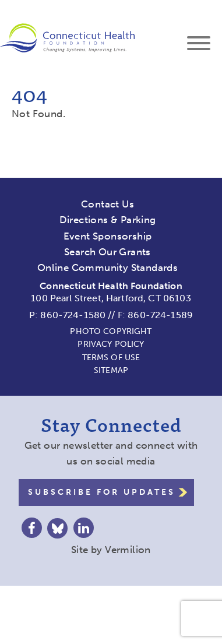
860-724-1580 (73, 315)
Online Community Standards (108, 268)
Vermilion (128, 550)
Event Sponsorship (108, 236)
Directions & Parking (108, 220)
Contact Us (108, 204)
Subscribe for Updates (102, 492)
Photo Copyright (111, 331)
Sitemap (111, 370)
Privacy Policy (111, 344)
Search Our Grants (108, 252)
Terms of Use (111, 358)
